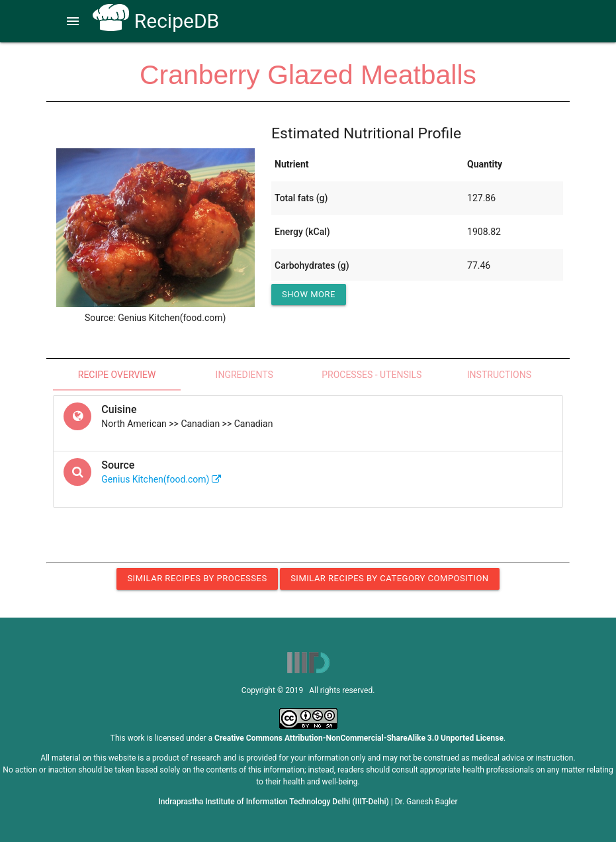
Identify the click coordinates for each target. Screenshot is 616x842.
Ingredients (244, 375)
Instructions (499, 375)
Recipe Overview (117, 375)
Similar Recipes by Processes (197, 578)
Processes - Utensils (372, 375)
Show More (309, 294)
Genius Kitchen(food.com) (161, 479)
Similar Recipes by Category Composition (389, 578)
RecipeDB (156, 21)
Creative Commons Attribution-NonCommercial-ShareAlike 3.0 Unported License (359, 738)
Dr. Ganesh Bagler (426, 802)
